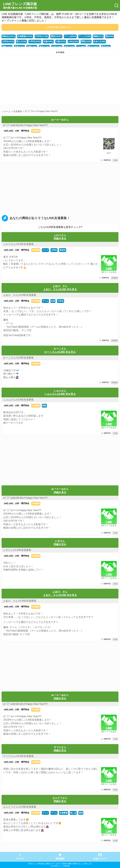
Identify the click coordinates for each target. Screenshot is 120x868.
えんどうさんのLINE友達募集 (20, 807)
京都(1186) (32, 47)
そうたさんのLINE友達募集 (18, 756)
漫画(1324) (7, 47)
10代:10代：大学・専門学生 (16, 131)
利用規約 (60, 859)
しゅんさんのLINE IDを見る (60, 394)
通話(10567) (56, 36)
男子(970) (106, 47)
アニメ (45, 813)
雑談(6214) (98, 36)
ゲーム (45, 301)
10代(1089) (57, 47)
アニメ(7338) (85, 36)
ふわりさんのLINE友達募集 (18, 244)
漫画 (81, 813)
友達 (53, 301)
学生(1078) (69, 47)
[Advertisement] (60, 80)
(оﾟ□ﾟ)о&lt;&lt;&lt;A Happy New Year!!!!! (25, 125)
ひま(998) (81, 47)
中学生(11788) (42, 36)
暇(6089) (110, 36)
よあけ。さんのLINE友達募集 (20, 295)
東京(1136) (44, 47)
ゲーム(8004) (70, 36)
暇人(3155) (21, 41)
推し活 (73, 813)
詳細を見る (60, 238)
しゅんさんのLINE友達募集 (18, 400)
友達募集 (36, 131)
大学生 (54, 250)
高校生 (63, 250)
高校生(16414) (9, 36)
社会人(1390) (100, 41)
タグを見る (60, 52)
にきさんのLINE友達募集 (17, 550)
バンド (45, 250)
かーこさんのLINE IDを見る (60, 352)
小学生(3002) (35, 41)
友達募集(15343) (25, 36)
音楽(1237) (19, 47)
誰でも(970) (93, 47)
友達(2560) (48, 41)
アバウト (20, 859)
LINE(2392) (73, 41)
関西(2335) (86, 41)
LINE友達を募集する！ (60, 27)
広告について (100, 859)
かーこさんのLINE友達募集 (18, 358)
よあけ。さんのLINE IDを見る (60, 289)
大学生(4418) (8, 41)
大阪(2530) (61, 41)
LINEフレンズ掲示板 (20, 6)
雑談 (44, 406)
